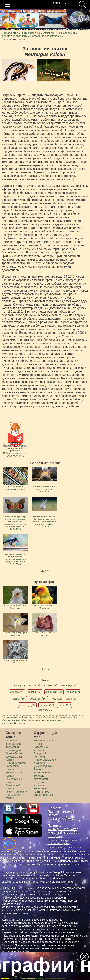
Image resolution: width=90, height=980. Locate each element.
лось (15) (56, 699)
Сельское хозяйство (62, 819)
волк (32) (34, 685)
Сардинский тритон (13, 796)
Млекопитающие (44, 741)
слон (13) (72, 699)
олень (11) (64, 705)
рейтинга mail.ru (29, 875)
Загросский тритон (13, 768)
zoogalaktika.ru (43, 920)
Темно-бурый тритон (14, 781)
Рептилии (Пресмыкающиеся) (46, 758)
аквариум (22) (54, 692)
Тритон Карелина (16, 792)
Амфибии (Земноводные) (43, 764)
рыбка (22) (73, 692)
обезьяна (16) (38, 699)
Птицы (38, 744)
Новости (54, 815)
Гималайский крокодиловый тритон (14, 757)
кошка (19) (19, 699)
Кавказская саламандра (13, 749)
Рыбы (37, 769)
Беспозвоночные (44, 773)
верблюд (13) (27, 705)
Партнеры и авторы (61, 812)
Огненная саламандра (13, 742)
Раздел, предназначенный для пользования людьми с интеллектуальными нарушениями (64, 843)
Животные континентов (41, 790)
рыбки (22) (35, 692)
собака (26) (17, 692)
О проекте (55, 808)
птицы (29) (51, 685)
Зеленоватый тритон (14, 774)
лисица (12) (47, 705)
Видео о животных (40, 784)
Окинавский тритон (13, 787)
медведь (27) (69, 685)
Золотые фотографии (41, 777)
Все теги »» (45, 710)
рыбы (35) (19, 685)
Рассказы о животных (41, 749)
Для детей (40, 753)
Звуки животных (44, 795)
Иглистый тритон (16, 763)
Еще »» (45, 571)
